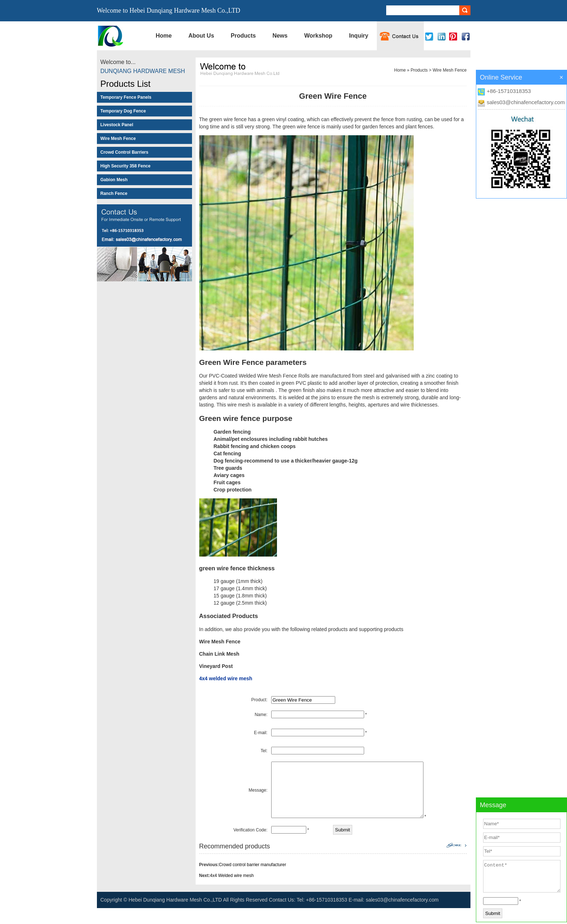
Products (243, 36)
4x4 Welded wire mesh (232, 891)
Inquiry (359, 36)
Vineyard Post (216, 666)
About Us (201, 36)
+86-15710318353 (509, 91)
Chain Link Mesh (219, 654)
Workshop (318, 36)
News (280, 36)
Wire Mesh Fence (449, 70)
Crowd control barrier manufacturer (252, 881)
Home (164, 36)
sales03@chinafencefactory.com (526, 102)
